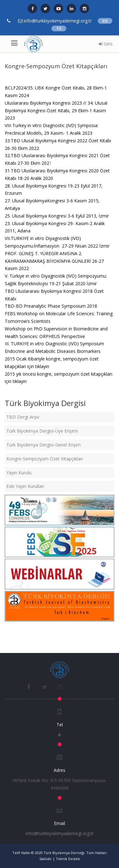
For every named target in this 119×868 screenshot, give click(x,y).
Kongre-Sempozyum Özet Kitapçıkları (45, 459)
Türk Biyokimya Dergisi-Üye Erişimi (42, 431)
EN (105, 21)
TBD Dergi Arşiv (23, 417)
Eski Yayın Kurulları (25, 486)
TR (59, 28)
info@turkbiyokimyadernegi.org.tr (60, 833)
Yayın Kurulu (19, 473)
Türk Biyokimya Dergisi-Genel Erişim (43, 445)
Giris (106, 44)
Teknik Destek (68, 859)
